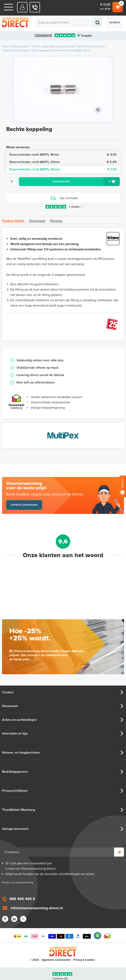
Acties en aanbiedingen (19, 720)
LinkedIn (14, 919)
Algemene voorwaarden (56, 960)
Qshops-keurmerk (15, 829)
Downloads (37, 221)
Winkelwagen (118, 7)
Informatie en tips (15, 734)
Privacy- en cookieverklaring (18, 882)
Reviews (56, 221)
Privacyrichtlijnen (15, 791)
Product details (13, 221)
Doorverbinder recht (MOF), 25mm (63, 169)
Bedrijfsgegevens (15, 772)
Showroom (10, 706)
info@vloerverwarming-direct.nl (37, 908)
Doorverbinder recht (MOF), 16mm (63, 155)
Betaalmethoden (52, 936)
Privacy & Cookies (84, 960)
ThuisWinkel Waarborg (19, 810)
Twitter (23, 919)
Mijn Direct (22, 7)
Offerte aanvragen (115, 24)
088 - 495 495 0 (35, 7)
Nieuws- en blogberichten (21, 753)
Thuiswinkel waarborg (107, 936)
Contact (8, 692)
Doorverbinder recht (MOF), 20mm (63, 162)
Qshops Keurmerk (97, 936)
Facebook (5, 919)
